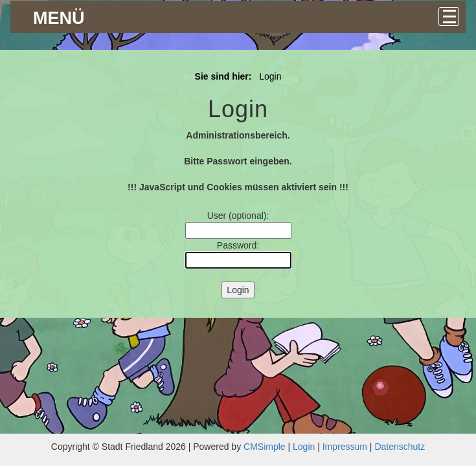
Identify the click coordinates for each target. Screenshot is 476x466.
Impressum (345, 447)
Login (304, 447)
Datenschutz (400, 447)
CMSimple (265, 447)
